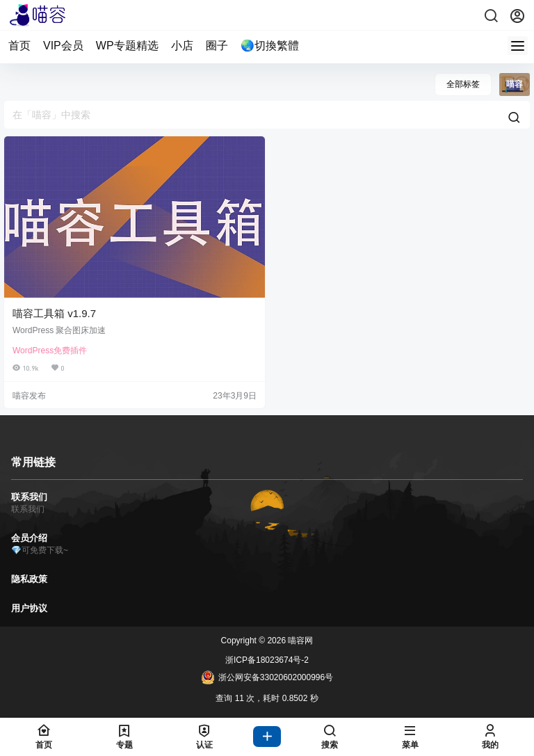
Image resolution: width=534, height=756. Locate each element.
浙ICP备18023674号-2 (267, 660)
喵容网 (299, 641)
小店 (182, 46)
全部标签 (463, 84)
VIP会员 (63, 46)
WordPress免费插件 (50, 351)
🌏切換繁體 (270, 46)
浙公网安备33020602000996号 (267, 677)
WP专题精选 (127, 46)
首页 (19, 46)
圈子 (217, 46)
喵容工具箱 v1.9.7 (54, 313)
